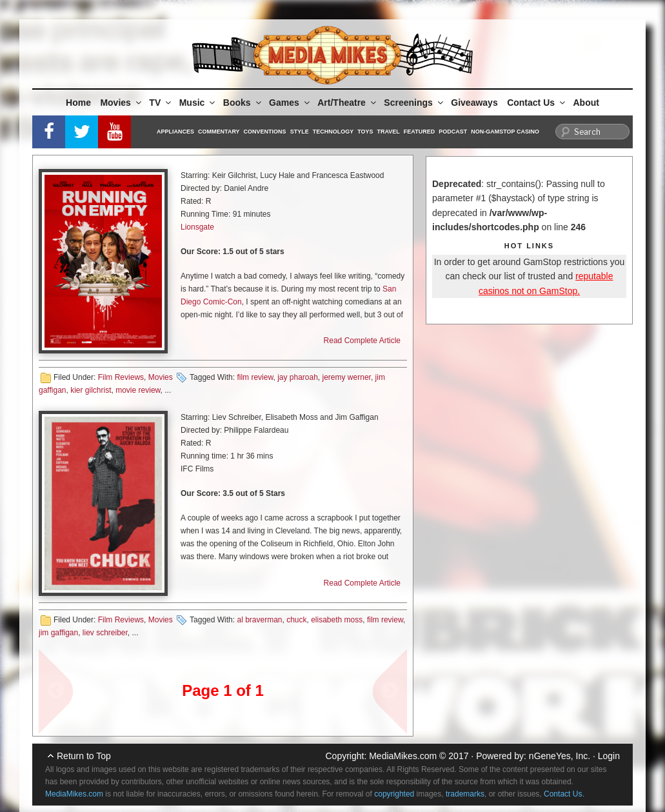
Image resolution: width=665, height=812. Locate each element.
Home (78, 103)
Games (290, 103)
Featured (419, 132)
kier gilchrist (91, 390)
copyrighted (394, 794)
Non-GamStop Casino (505, 132)
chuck (296, 620)
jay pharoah (298, 377)
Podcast (453, 132)
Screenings (414, 103)
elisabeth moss (337, 620)
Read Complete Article (362, 341)
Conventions (265, 132)
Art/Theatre (348, 103)
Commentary (219, 132)
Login (609, 756)
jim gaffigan (58, 633)
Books (243, 103)
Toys (365, 132)
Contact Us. (564, 794)
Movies (121, 103)
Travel (389, 132)
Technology (333, 132)
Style (300, 132)
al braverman (259, 620)
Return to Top (84, 756)
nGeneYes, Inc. (560, 756)
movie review (138, 390)
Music (198, 103)
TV (161, 103)
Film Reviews (121, 377)
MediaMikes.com (403, 756)
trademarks (465, 794)
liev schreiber (105, 633)
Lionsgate (197, 227)
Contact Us (537, 103)
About (586, 103)
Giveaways (474, 103)
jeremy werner (347, 377)
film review (255, 377)
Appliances (175, 132)
